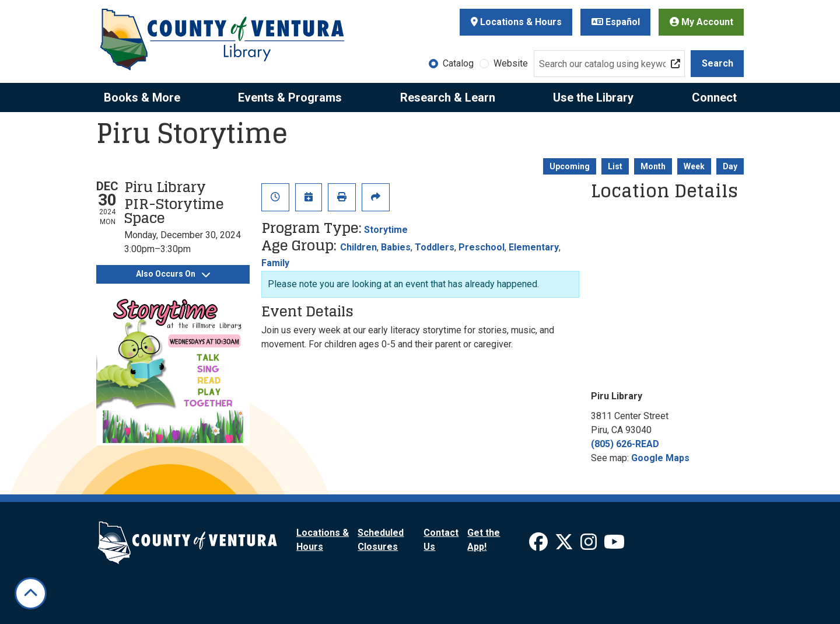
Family (275, 263)
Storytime (386, 230)
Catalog (458, 63)
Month (653, 166)
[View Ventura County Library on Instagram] (590, 545)
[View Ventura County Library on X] (565, 545)
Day (730, 166)
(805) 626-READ (625, 444)
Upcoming (570, 166)
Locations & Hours (516, 22)
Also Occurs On (173, 274)
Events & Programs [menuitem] (290, 97)
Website (511, 63)
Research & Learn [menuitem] (448, 97)
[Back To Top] (31, 593)
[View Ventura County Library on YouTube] (614, 545)
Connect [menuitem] (714, 97)
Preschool (482, 247)
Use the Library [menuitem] (593, 97)
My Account (701, 22)
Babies (396, 247)
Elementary (534, 247)
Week (694, 166)
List (615, 166)
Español (616, 22)
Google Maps (660, 458)
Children (358, 247)
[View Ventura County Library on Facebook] (540, 545)
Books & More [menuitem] (142, 97)
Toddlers (435, 247)
